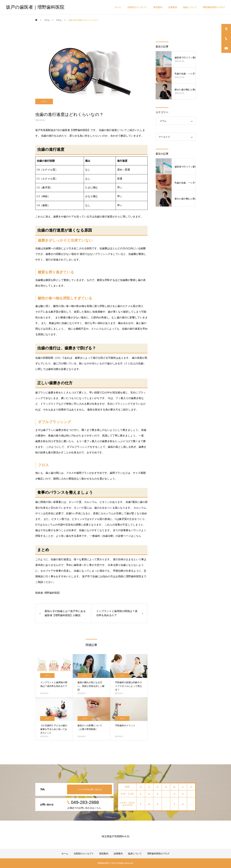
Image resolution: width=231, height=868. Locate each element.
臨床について (190, 7)
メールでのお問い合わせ (90, 789)
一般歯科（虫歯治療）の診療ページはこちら (116, 536)
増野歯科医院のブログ (214, 7)
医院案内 (158, 7)
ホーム (118, 7)
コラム (44, 101)
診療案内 (173, 7)
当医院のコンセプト (137, 7)
